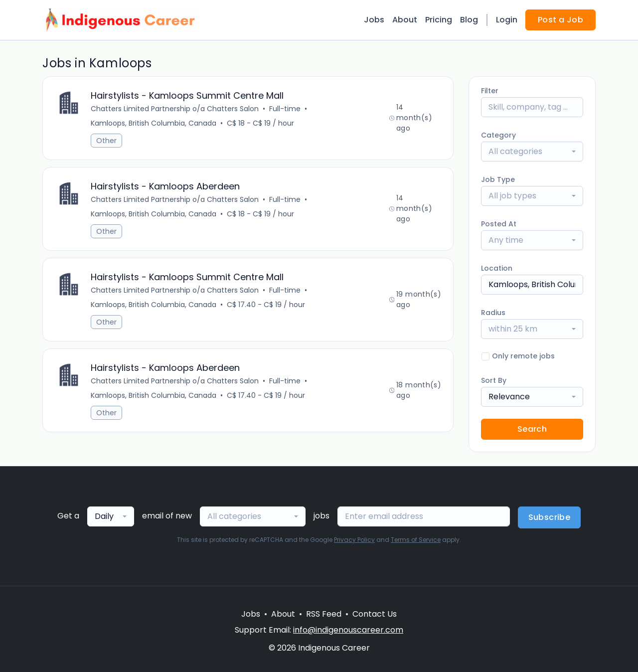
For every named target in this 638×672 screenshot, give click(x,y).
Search (532, 429)
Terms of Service (416, 540)
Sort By (494, 380)
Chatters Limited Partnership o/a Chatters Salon (175, 109)
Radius (493, 313)
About (405, 20)
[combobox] (532, 152)
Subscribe (550, 517)
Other (106, 141)
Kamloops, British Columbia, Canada (154, 123)
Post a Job (560, 20)
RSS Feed (324, 614)
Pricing (439, 20)
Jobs (374, 20)
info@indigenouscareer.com (348, 630)
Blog (469, 20)
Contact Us (375, 614)
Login (507, 20)
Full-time (285, 109)
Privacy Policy (354, 540)
